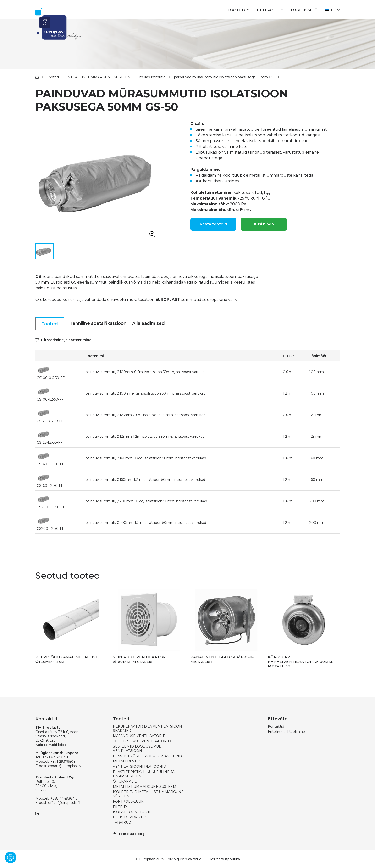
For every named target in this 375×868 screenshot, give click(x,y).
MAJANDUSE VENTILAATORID (139, 736)
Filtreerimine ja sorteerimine (63, 340)
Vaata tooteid (213, 224)
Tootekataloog (129, 834)
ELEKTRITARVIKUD (130, 817)
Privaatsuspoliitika (225, 859)
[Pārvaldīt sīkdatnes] (11, 857)
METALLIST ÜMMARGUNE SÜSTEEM (99, 77)
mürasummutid (152, 77)
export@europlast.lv (65, 766)
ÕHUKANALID (125, 781)
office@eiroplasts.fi (64, 803)
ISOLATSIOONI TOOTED (134, 812)
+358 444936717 (64, 798)
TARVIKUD (122, 823)
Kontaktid (276, 726)
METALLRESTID (127, 761)
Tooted (236, 10)
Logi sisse (304, 10)
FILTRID (120, 807)
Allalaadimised (149, 323)
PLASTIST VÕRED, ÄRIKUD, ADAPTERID (147, 756)
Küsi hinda (264, 224)
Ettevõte (268, 10)
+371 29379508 (63, 762)
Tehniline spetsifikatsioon (98, 323)
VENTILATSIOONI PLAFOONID (140, 767)
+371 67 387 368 (56, 757)
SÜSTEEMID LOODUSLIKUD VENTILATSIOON (137, 749)
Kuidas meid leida (51, 745)
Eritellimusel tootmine (286, 732)
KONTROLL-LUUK (128, 801)
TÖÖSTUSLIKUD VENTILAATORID (142, 741)
